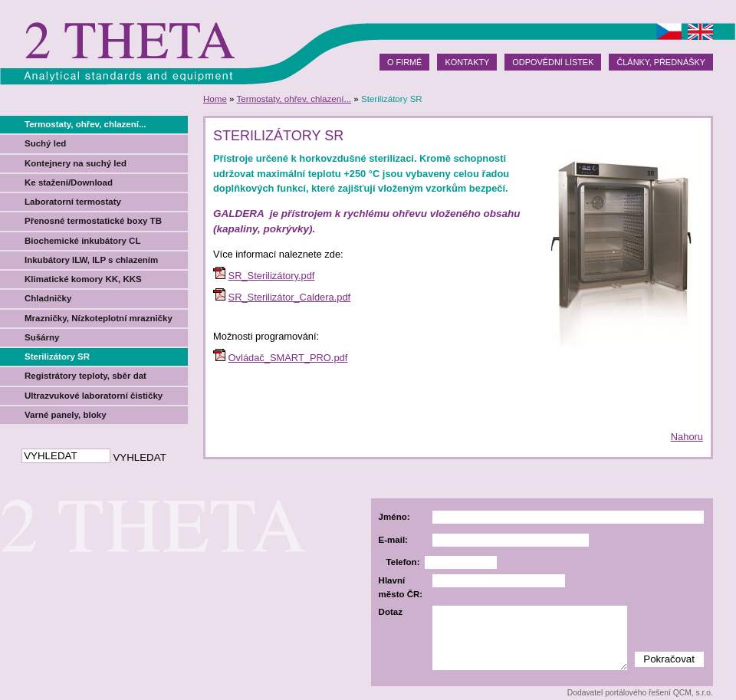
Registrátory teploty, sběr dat (85, 376)
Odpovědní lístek (553, 62)
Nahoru (687, 437)
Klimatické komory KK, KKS (83, 279)
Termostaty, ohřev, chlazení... (294, 99)
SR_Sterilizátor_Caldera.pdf (290, 297)
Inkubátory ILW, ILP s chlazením (91, 260)
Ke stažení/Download (69, 182)
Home (215, 99)
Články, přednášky (661, 62)
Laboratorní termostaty (73, 202)
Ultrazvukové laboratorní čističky (94, 396)
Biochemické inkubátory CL (82, 241)
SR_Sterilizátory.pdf (272, 276)
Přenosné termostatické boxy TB (93, 221)
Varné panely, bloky (66, 415)
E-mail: (393, 540)
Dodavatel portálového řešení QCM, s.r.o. (640, 693)
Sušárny (42, 337)
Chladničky (48, 298)
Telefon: (403, 562)
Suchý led (45, 143)
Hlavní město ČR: (401, 587)
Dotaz (391, 612)
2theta (128, 43)
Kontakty (467, 62)
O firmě (404, 62)
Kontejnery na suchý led (76, 163)
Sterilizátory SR (57, 357)
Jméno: (394, 517)
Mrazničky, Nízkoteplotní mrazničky (99, 318)
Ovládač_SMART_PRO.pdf (288, 358)
